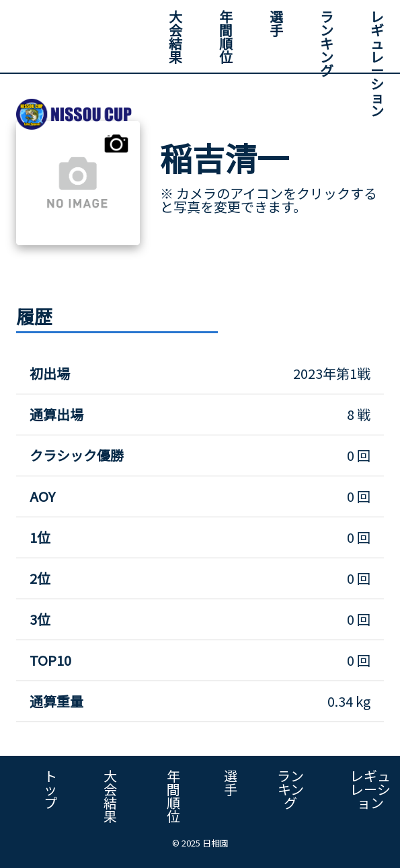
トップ (50, 789)
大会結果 (175, 37)
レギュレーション (377, 63)
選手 (276, 23)
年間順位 (226, 37)
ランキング (327, 43)
